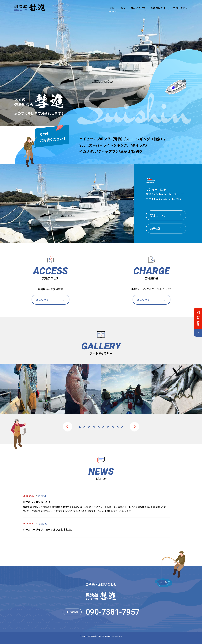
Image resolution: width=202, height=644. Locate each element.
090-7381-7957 (113, 612)
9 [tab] (118, 427)
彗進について (138, 8)
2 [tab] (84, 427)
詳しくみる (42, 300)
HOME (112, 8)
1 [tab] (80, 427)
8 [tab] (113, 427)
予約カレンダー (159, 8)
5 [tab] (99, 427)
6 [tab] (103, 427)
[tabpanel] (25, 389)
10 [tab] (122, 427)
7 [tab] (108, 427)
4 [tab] (94, 427)
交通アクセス (180, 8)
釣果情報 (155, 228)
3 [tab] (89, 427)
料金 (123, 8)
